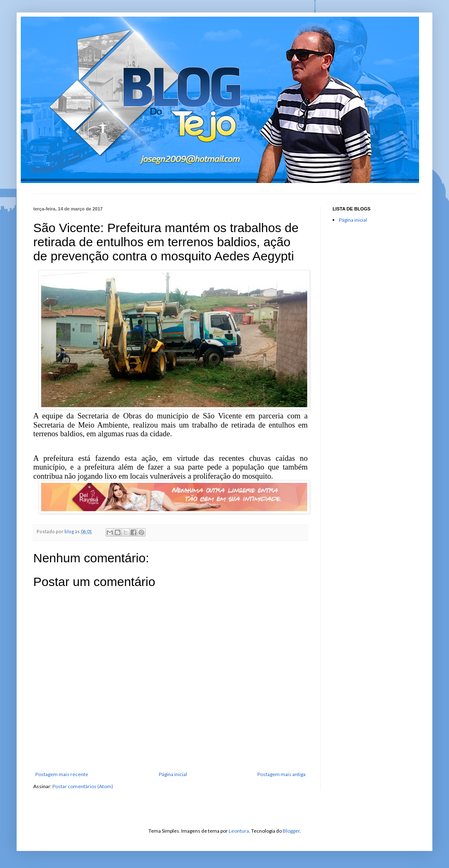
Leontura (239, 831)
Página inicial (173, 774)
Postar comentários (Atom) (83, 786)
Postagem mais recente (62, 774)
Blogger (291, 831)
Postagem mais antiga (281, 774)
